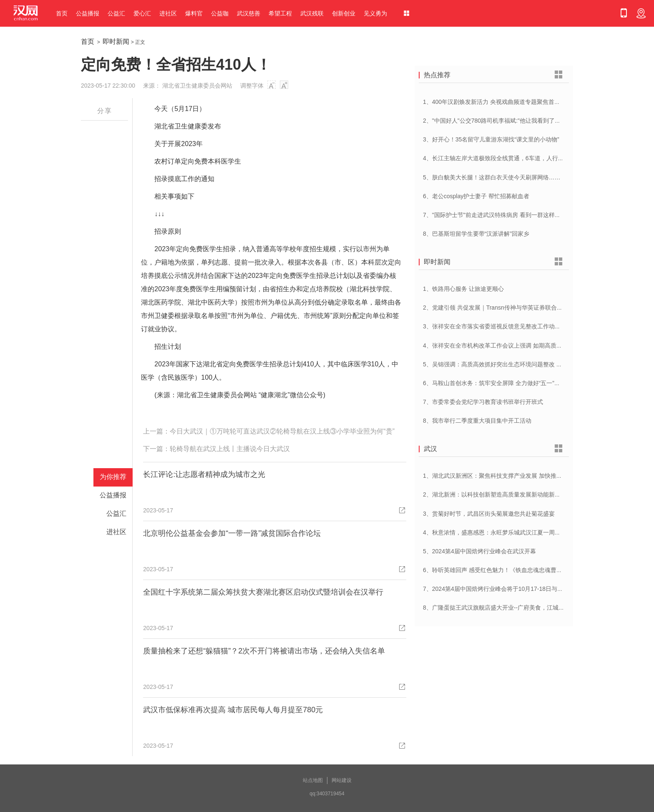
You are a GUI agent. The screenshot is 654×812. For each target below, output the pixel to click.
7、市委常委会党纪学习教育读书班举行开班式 (483, 402)
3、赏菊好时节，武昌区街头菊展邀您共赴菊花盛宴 (489, 514)
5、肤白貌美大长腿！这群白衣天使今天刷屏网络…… (492, 177)
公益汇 (116, 13)
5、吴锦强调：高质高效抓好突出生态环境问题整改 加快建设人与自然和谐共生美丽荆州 (536, 364)
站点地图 (313, 780)
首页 (62, 13)
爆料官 (194, 13)
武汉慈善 (249, 13)
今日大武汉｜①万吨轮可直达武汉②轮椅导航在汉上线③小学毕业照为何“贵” (282, 431)
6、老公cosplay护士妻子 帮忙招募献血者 (476, 196)
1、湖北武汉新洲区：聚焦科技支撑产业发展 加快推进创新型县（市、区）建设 (525, 476)
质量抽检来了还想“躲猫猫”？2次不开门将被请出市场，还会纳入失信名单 (264, 651)
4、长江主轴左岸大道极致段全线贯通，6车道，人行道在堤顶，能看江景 (517, 158)
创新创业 (344, 13)
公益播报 (88, 13)
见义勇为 (375, 13)
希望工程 (280, 13)
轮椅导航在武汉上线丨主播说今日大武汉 (230, 449)
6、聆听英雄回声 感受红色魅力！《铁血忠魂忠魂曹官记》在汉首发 (510, 570)
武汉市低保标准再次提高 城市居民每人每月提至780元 (233, 710)
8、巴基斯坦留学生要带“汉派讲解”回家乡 (476, 234)
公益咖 (220, 13)
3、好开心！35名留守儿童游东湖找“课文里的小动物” (491, 139)
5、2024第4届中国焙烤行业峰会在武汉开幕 (479, 551)
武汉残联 (312, 13)
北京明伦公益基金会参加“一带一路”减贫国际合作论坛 (232, 533)
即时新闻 (116, 42)
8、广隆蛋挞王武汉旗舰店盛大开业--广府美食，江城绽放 (497, 608)
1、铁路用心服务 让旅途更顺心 (463, 289)
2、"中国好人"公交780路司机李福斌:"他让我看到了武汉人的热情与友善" (516, 121)
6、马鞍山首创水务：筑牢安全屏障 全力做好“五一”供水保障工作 (506, 383)
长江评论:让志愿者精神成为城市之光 (204, 474)
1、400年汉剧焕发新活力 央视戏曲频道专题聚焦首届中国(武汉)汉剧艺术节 (520, 102)
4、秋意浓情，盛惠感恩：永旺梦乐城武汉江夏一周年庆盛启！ (503, 532)
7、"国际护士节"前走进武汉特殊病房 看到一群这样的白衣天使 (503, 215)
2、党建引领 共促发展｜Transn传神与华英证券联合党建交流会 (504, 308)
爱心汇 (142, 13)
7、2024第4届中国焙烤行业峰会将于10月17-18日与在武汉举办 (505, 589)
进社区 (168, 13)
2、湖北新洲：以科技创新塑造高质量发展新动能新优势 (495, 494)
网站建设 (342, 780)
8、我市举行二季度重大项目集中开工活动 (477, 421)
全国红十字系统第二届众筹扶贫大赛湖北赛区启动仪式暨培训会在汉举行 (263, 592)
